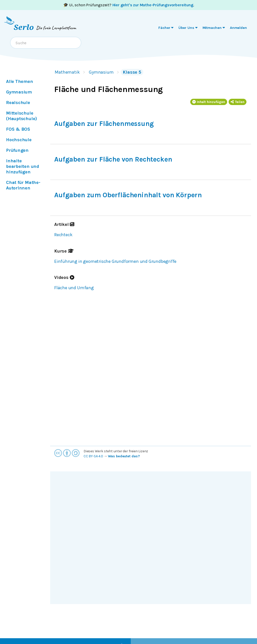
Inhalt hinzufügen (209, 102)
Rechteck (63, 235)
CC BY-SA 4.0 (93, 456)
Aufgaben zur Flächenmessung (104, 124)
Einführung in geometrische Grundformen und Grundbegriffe (115, 261)
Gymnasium (101, 72)
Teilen (238, 102)
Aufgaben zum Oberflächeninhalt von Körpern (128, 195)
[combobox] (46, 43)
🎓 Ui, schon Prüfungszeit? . (129, 5)
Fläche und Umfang (74, 288)
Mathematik (67, 72)
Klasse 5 (132, 72)
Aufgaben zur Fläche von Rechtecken (113, 159)
